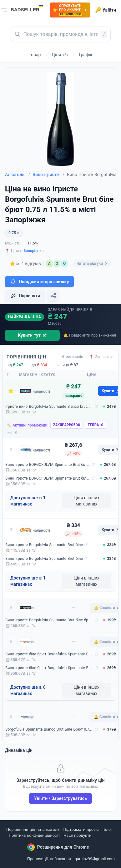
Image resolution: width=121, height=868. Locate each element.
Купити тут (32, 335)
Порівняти (25, 296)
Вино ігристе (48, 175)
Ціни (60, 55)
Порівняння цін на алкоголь (33, 829)
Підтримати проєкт (82, 829)
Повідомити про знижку (39, 282)
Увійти (106, 10)
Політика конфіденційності (34, 835)
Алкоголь (18, 175)
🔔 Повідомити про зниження (90, 335)
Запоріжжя (33, 251)
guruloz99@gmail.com (95, 859)
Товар (35, 55)
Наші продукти (77, 835)
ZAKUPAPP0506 (67, 425)
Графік (86, 55)
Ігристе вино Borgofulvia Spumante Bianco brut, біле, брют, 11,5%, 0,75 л (49, 407)
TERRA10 (95, 425)
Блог (108, 829)
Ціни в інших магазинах (86, 501)
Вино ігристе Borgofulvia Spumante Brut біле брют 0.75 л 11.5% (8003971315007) (49, 620)
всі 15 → (14, 433)
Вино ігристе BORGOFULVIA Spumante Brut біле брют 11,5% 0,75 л (48, 465)
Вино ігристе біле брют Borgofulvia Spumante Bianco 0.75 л (49, 654)
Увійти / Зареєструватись (61, 798)
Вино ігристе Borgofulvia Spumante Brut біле (44, 545)
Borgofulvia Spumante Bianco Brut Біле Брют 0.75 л (49, 729)
